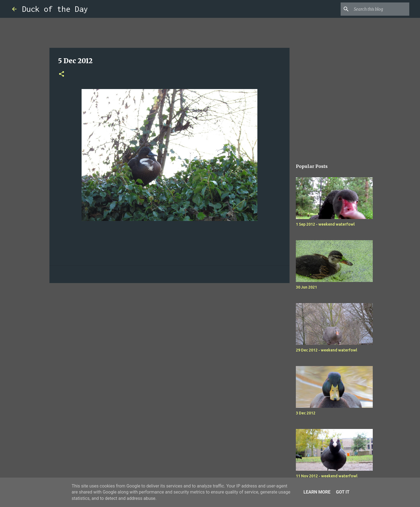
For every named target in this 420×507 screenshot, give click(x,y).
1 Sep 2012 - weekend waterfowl (325, 224)
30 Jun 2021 (306, 287)
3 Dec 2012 (306, 413)
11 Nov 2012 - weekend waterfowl (327, 476)
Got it (343, 492)
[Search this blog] (380, 9)
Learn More (317, 492)
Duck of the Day (55, 9)
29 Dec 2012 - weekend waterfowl (326, 350)
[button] (62, 74)
